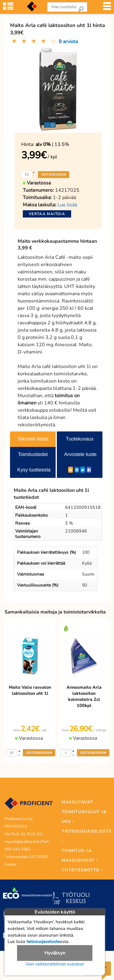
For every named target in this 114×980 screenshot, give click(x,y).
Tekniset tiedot (33, 439)
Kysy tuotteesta (34, 470)
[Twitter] (83, 470)
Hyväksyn (55, 953)
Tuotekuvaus (79, 439)
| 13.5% (52, 144)
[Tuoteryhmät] (8, 8)
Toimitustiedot (33, 454)
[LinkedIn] (77, 470)
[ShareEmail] (71, 470)
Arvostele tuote (80, 454)
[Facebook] (89, 470)
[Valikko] (107, 8)
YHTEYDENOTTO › (82, 870)
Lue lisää (67, 205)
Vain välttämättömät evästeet (55, 964)
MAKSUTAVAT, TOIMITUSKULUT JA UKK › (84, 812)
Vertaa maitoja (47, 214)
